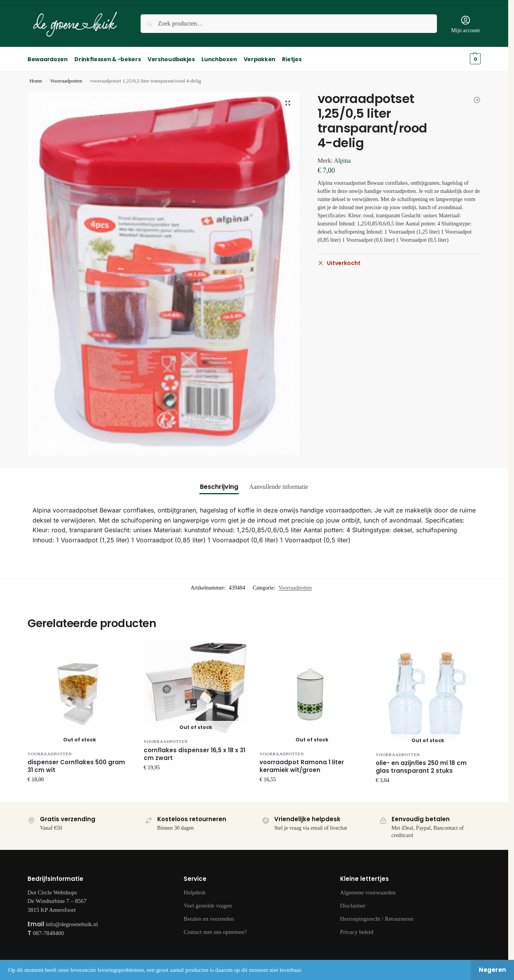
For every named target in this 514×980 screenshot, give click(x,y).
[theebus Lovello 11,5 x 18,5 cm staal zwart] (477, 99)
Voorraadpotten (66, 80)
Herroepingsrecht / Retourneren (377, 918)
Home (36, 80)
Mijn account (465, 24)
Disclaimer (353, 905)
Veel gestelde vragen (208, 905)
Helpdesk (195, 892)
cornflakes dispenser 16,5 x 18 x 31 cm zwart (194, 753)
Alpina (342, 160)
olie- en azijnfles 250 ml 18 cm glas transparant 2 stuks (421, 767)
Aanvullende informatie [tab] (278, 486)
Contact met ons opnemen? (215, 932)
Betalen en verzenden (209, 918)
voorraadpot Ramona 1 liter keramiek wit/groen (302, 766)
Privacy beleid (357, 932)
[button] (288, 102)
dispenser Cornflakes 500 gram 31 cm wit (76, 766)
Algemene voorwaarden (368, 892)
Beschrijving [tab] (219, 486)
